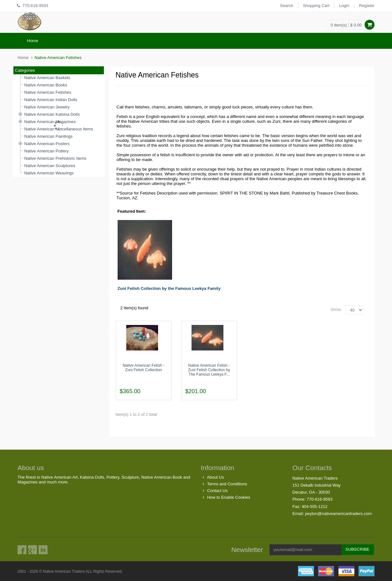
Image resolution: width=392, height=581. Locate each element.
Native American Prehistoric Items (55, 158)
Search (287, 6)
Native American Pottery (46, 151)
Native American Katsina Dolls (52, 114)
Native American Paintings (48, 136)
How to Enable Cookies (229, 497)
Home (33, 41)
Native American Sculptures (50, 166)
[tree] (59, 126)
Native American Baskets (47, 78)
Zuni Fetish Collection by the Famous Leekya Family (169, 288)
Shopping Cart (316, 6)
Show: (336, 309)
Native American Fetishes (48, 92)
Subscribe (357, 549)
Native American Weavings (49, 173)
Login (344, 6)
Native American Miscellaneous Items (59, 129)
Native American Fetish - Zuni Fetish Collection (144, 368)
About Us (215, 477)
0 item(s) (339, 25)
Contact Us (217, 491)
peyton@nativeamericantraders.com (338, 514)
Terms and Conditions (227, 484)
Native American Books (46, 85)
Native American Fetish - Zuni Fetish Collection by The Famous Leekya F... (209, 370)
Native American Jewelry (47, 107)
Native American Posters (47, 144)
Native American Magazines (50, 122)
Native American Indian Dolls (51, 100)
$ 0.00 (356, 25)
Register (367, 6)
